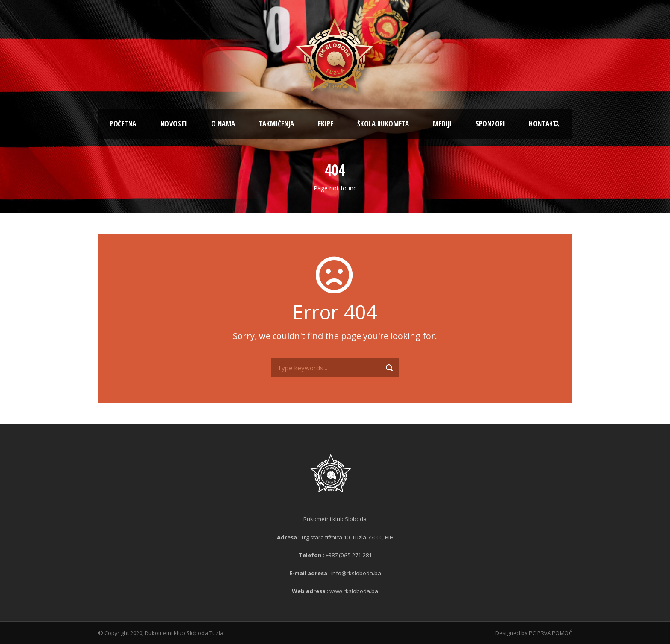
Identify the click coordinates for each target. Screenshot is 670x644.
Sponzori (490, 124)
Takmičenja (276, 124)
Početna (123, 124)
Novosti (174, 124)
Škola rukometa (383, 124)
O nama (223, 124)
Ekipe (326, 124)
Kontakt (543, 124)
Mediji (442, 124)
